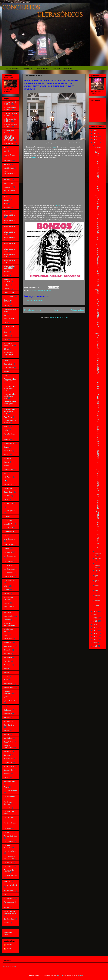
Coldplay (7, 306)
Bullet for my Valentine (8, 280)
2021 (96, 612)
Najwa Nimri (8, 639)
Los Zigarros (8, 573)
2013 (96, 637)
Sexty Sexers (8, 759)
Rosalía (6, 731)
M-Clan (6, 590)
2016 (96, 627)
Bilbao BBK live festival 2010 (9, 267)
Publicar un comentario (35, 300)
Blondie (6, 276)
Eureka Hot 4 (8, 364)
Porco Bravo (8, 684)
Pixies (6, 680)
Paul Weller (8, 657)
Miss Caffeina (9, 616)
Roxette (6, 734)
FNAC (6, 426)
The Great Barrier (10, 823)
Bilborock (7, 272)
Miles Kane (8, 612)
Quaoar (6, 697)
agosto (98, 571)
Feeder (6, 371)
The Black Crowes (10, 791)
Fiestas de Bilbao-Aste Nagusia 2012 (10, 404)
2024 (96, 137)
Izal (5, 473)
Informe (6, 466)
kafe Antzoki (8, 488)
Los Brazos (8, 552)
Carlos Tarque (9, 292)
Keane (6, 500)
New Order (8, 642)
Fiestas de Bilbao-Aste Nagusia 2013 (10, 411)
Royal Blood (8, 738)
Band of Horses (9, 191)
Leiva (6, 535)
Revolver (7, 717)
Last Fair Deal (9, 531)
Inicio (56, 310)
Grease (34, 157)
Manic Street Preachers (8, 598)
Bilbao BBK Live (9, 215)
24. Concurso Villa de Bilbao (10, 114)
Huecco (6, 462)
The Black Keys (9, 796)
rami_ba (60, 975)
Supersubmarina (10, 781)
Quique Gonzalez (10, 701)
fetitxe (6, 375)
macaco (6, 593)
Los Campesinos (10, 556)
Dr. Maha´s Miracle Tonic (8, 344)
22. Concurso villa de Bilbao (10, 103)
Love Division (8, 577)
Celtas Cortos (9, 296)
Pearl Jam (7, 661)
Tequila (6, 787)
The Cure (7, 808)
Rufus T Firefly (9, 742)
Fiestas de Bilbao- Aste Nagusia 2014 (10, 389)
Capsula (7, 289)
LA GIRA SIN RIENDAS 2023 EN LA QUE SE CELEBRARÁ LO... (97, 266)
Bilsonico (9, 945)
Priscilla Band (9, 687)
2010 (96, 646)
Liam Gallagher (9, 545)
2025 (96, 133)
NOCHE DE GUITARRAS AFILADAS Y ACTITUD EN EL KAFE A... (97, 529)
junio (97, 581)
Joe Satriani (8, 485)
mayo (97, 586)
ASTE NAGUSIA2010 (9, 173)
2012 (96, 640)
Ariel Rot (7, 164)
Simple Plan (8, 763)
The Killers (7, 832)
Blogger (80, 975)
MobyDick (7, 620)
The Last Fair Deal (10, 836)
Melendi (6, 603)
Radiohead (8, 710)
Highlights (7, 458)
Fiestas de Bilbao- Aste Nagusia (10, 380)
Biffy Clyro (7, 208)
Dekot (6, 323)
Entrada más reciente (33, 310)
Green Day (8, 451)
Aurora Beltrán (9, 183)
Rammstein (8, 714)
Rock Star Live (9, 725)
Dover (6, 339)
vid (5, 894)
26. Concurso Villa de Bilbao (10, 126)
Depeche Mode (9, 326)
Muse (6, 635)
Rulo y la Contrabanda (8, 747)
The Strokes (8, 862)
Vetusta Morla (9, 891)
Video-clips (48, 290)
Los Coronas (8, 562)
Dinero (6, 332)
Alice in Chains (9, 144)
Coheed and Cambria (8, 301)
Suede (6, 778)
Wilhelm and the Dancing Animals (10, 912)
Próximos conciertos (36, 290)
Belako (6, 200)
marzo (98, 596)
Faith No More (9, 368)
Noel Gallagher (9, 646)
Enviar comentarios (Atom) (59, 317)
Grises (6, 454)
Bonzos (54, 147)
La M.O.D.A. (8, 524)
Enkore (6, 360)
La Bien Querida (9, 511)
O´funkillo (7, 650)
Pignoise (7, 676)
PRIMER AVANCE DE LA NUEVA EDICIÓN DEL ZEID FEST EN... (97, 402)
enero (97, 606)
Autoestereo (8, 187)
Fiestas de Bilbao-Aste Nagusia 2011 (10, 396)
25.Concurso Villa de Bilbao (10, 120)
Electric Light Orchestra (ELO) (10, 354)
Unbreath (7, 881)
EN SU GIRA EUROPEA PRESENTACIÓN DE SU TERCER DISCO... (97, 445)
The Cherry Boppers (8, 803)
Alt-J (5, 147)
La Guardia (8, 520)
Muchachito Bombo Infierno (9, 625)
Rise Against (8, 721)
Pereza (6, 669)
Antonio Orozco (9, 155)
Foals (6, 430)
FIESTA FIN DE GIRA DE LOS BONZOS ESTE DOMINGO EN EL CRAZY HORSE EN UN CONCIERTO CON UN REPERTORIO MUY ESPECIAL (51, 85)
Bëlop (6, 204)
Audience (7, 179)
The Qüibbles (8, 842)
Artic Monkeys (9, 168)
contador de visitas (8, 933)
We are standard (10, 902)
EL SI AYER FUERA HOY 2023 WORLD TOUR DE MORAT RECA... (97, 172)
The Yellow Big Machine (9, 871)
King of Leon (8, 503)
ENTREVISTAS (43, 68)
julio (97, 576)
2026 (96, 130)
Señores (7, 755)
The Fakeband (9, 817)
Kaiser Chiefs (8, 492)
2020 (96, 615)
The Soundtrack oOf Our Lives (9, 858)
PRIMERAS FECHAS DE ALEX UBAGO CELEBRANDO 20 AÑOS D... (97, 310)
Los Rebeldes (9, 565)
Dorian (6, 336)
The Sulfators (8, 866)
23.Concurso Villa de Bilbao (10, 109)
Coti (5, 315)
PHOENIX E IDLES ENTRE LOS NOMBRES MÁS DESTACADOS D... (97, 357)
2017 (96, 624)
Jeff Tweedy (8, 477)
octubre (98, 559)
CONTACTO (28, 68)
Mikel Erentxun (9, 607)
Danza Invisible (9, 319)
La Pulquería (8, 528)
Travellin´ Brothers (10, 876)
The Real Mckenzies (7, 846)
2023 (96, 140)
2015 (96, 630)
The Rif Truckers (10, 851)
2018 (96, 621)
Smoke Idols (8, 770)
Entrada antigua (77, 310)
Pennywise (8, 665)
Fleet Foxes (8, 417)
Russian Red (8, 751)
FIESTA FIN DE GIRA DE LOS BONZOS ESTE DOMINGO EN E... (97, 489)
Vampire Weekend (10, 885)
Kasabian (7, 496)
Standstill (7, 774)
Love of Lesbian (9, 580)
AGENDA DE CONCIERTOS (64, 68)
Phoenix (7, 672)
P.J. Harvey (8, 654)
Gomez (6, 447)
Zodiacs (6, 923)
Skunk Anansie (9, 766)
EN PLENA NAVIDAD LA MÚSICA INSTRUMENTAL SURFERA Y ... (97, 218)
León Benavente (10, 539)
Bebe (6, 196)
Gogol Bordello (9, 443)
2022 (96, 143)
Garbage (7, 440)
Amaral (6, 151)
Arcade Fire (8, 161)
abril (97, 591)
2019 (96, 618)
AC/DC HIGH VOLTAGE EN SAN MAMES (9, 138)
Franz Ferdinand (10, 434)
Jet (5, 481)
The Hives (7, 829)
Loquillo (6, 548)
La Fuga (7, 516)
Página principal (12, 68)
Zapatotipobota (9, 919)
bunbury (7, 285)
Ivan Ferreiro (8, 470)
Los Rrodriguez (9, 569)
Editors (6, 349)
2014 (96, 634)
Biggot (6, 211)
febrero (98, 601)
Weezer (6, 908)
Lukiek (6, 586)
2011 (96, 643)
